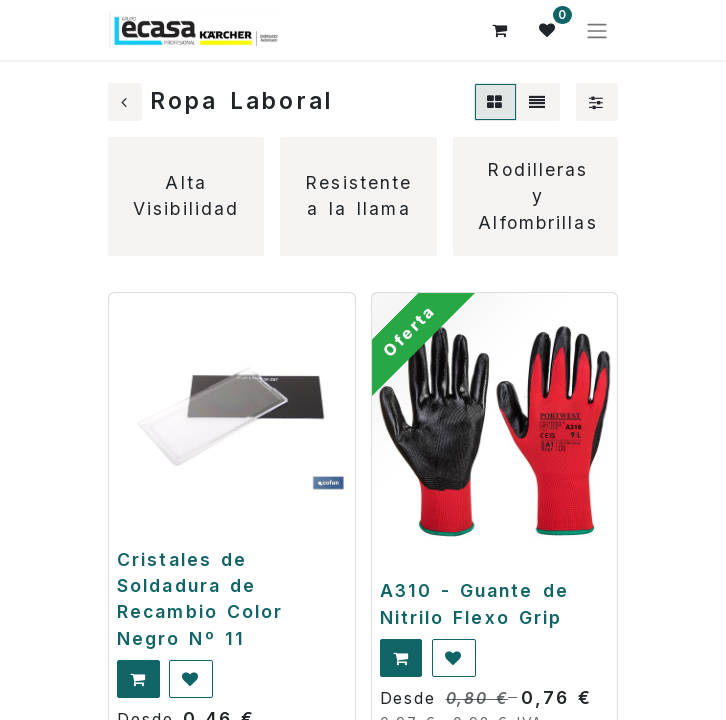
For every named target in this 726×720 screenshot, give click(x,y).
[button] (138, 679)
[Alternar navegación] (597, 30)
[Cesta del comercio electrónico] (500, 30)
